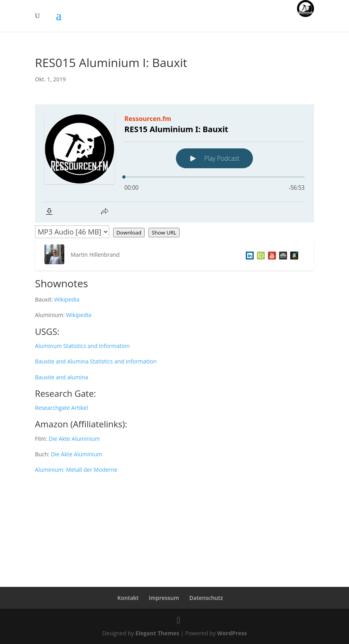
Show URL (164, 233)
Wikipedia (67, 299)
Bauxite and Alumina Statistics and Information (96, 361)
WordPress (232, 633)
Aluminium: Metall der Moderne (76, 470)
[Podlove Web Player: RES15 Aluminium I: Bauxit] (174, 163)
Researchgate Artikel (62, 408)
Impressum (164, 598)
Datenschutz (206, 598)
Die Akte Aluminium (74, 439)
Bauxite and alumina (62, 377)
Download (129, 233)
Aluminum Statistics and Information (82, 346)
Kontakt (128, 598)
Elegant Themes (157, 633)
